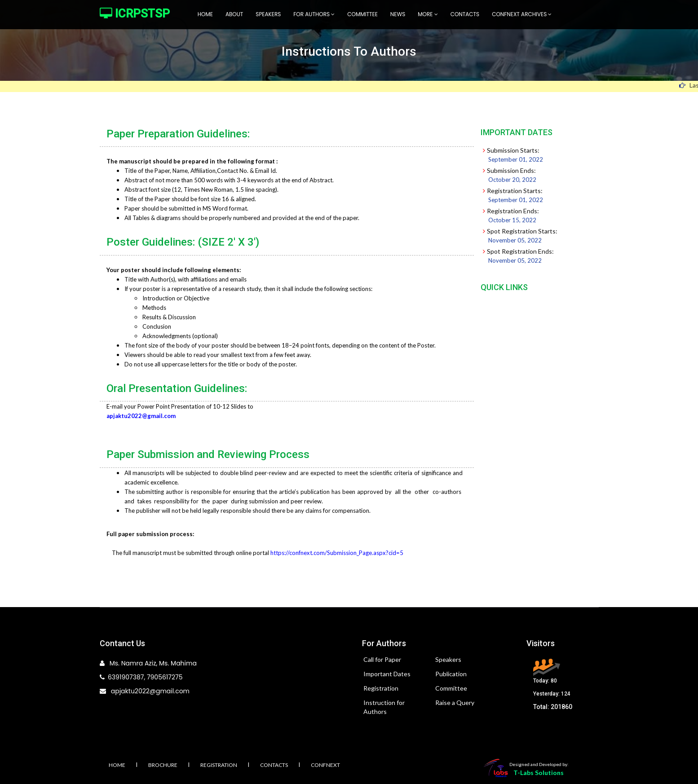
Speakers (268, 14)
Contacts (465, 14)
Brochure (163, 765)
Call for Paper (382, 659)
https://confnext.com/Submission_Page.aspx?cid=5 (337, 553)
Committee (362, 14)
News (398, 14)
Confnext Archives (522, 14)
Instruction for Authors (384, 707)
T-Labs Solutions (539, 773)
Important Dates (387, 674)
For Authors (314, 14)
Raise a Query (455, 703)
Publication (451, 674)
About (234, 14)
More (428, 14)
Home (205, 14)
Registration (381, 688)
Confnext (325, 765)
